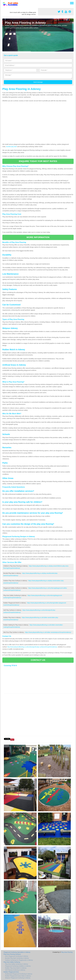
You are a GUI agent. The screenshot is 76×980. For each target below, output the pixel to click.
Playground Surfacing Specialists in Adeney (17, 952)
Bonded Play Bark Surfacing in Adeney (17, 958)
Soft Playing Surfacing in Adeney (15, 970)
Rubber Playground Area (11, 972)
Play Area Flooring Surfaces (12, 954)
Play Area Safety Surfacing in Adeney (17, 964)
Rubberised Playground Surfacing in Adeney (19, 974)
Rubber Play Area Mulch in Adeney (16, 968)
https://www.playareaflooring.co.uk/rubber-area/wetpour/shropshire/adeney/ (48, 632)
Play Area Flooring (67, 952)
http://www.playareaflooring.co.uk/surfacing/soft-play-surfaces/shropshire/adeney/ (32, 647)
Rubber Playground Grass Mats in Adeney (18, 976)
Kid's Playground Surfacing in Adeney (17, 956)
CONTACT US (38, 660)
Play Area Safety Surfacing (12, 962)
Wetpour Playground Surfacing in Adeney (18, 978)
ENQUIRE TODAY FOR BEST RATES (38, 161)
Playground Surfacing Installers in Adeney (18, 966)
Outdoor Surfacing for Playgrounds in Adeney (19, 960)
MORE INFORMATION (38, 237)
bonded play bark (11, 147)
